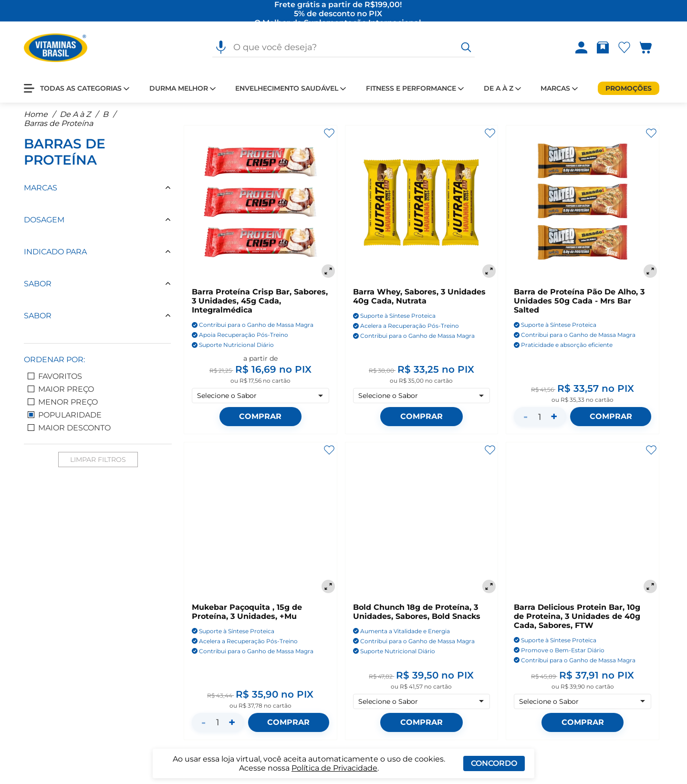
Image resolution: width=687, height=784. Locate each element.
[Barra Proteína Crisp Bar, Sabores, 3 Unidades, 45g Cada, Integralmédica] (260, 203)
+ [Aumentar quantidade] (554, 417)
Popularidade (65, 415)
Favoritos (55, 376)
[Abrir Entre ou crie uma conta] (581, 48)
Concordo (494, 763)
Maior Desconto (69, 428)
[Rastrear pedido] (605, 48)
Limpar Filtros (98, 460)
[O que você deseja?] (466, 48)
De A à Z (75, 114)
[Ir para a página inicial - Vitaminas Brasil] (56, 48)
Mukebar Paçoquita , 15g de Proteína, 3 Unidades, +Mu (247, 612)
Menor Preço (63, 402)
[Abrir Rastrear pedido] (603, 48)
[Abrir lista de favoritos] (626, 48)
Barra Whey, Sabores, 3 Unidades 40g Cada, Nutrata (419, 297)
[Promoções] (629, 88)
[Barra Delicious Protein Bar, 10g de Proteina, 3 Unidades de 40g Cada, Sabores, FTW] (583, 519)
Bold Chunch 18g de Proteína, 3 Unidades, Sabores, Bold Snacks (417, 612)
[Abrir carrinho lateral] (651, 48)
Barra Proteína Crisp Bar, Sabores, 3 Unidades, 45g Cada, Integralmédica (260, 301)
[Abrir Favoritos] (624, 48)
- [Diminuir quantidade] (526, 417)
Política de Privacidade (334, 768)
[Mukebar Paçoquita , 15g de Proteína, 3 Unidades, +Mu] (260, 519)
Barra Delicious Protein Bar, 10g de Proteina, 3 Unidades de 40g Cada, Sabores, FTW (577, 616)
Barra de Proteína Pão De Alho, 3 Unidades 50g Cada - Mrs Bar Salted (579, 301)
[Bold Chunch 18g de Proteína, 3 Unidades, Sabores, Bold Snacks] (422, 519)
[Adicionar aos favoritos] (329, 133)
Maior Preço (61, 389)
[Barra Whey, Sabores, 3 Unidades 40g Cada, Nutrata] (422, 203)
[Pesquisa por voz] (221, 48)
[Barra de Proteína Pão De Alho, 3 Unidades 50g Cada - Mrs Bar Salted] (583, 203)
